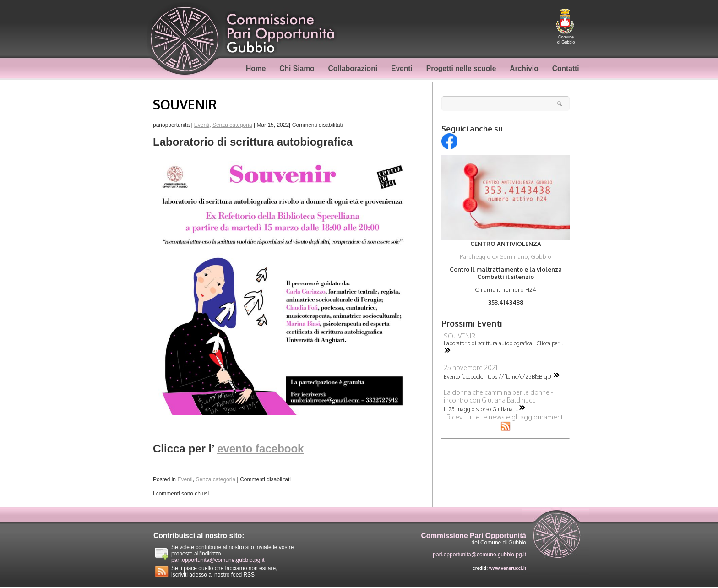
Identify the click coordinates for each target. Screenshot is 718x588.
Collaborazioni (353, 68)
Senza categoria (232, 125)
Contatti (566, 68)
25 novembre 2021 (471, 367)
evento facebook (260, 449)
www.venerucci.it (508, 568)
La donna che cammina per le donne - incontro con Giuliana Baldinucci (498, 396)
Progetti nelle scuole (461, 68)
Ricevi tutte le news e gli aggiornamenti (506, 421)
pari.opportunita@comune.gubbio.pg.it (218, 560)
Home (256, 68)
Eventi (402, 68)
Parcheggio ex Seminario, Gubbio (506, 256)
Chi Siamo (297, 68)
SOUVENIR (185, 104)
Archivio (524, 68)
